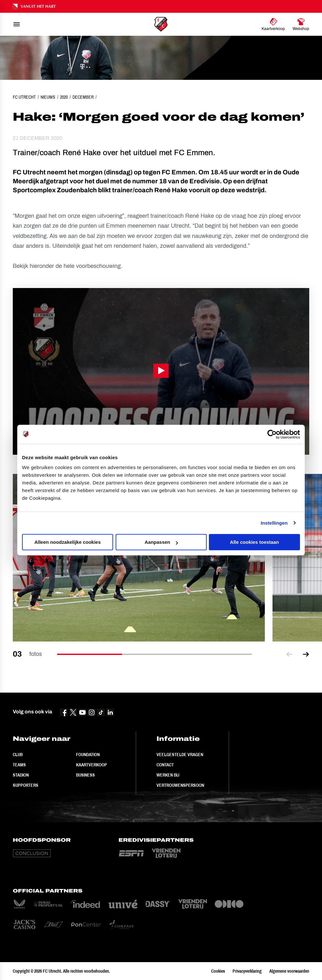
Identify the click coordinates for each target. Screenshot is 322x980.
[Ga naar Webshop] (301, 24)
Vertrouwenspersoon (180, 785)
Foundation (88, 755)
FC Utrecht (24, 97)
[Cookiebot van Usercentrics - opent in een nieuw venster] (272, 434)
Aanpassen (161, 542)
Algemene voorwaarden (289, 971)
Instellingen (274, 523)
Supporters (26, 785)
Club (18, 755)
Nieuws (48, 97)
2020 (64, 97)
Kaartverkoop (92, 765)
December (83, 97)
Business (85, 775)
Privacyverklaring (247, 971)
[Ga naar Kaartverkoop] (273, 24)
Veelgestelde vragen (180, 755)
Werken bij (168, 775)
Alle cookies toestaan (254, 542)
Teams (19, 765)
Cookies (218, 971)
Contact (165, 765)
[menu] (17, 24)
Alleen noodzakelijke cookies (68, 542)
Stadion (21, 775)
